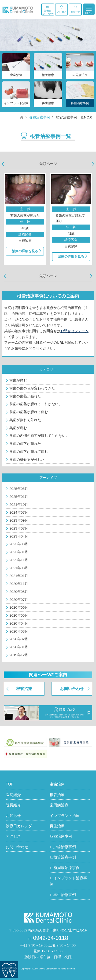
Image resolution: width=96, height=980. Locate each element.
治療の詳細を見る (25, 251)
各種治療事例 (40, 117)
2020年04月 (19, 623)
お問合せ (75, 9)
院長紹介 (13, 805)
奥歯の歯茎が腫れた (25, 444)
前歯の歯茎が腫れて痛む (29, 412)
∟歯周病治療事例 (65, 868)
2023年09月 (19, 520)
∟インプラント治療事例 (68, 881)
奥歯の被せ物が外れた (27, 459)
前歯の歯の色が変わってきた (32, 388)
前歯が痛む (18, 380)
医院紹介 (13, 795)
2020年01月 (19, 647)
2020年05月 (19, 615)
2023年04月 (19, 536)
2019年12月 (19, 655)
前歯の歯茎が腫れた (25, 396)
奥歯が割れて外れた (25, 420)
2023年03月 (19, 544)
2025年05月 (19, 489)
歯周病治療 (59, 805)
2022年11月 (19, 560)
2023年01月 (19, 552)
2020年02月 (19, 639)
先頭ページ (48, 164)
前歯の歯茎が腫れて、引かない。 (36, 404)
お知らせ (13, 816)
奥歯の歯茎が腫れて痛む (29, 452)
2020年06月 (19, 607)
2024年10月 (19, 505)
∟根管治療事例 (63, 857)
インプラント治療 (65, 816)
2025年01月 (19, 497)
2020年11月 (19, 584)
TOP (10, 784)
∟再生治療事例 (63, 895)
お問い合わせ (72, 689)
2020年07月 (19, 600)
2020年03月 (19, 631)
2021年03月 (19, 568)
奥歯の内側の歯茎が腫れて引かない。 (39, 436)
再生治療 (57, 826)
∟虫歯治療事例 (63, 847)
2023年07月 (19, 528)
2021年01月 (19, 576)
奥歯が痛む (18, 428)
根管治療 (24, 689)
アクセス (62, 9)
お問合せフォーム (74, 331)
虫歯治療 (57, 784)
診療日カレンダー (48, 10)
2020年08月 (19, 592)
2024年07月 (19, 512)
